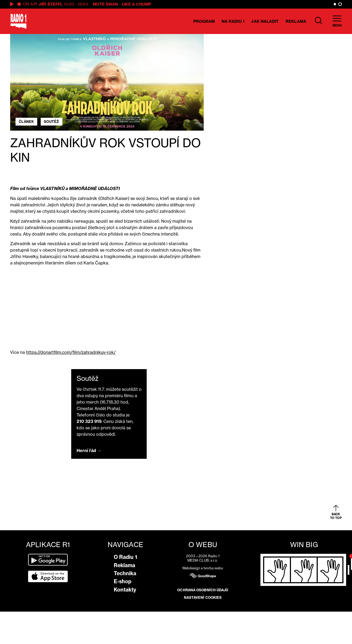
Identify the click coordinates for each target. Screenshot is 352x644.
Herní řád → (89, 450)
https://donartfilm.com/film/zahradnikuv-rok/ (71, 352)
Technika (125, 573)
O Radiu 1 (125, 557)
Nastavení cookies (203, 597)
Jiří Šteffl (51, 4)
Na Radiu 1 (233, 21)
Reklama (296, 21)
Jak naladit (265, 21)
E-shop (123, 581)
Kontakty (125, 590)
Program (204, 21)
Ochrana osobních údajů (203, 590)
